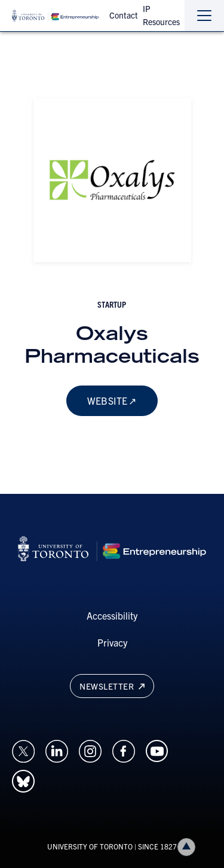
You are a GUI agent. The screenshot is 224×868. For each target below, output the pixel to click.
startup (112, 304)
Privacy (112, 642)
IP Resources (161, 15)
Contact (124, 15)
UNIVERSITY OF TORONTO (90, 846)
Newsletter (112, 686)
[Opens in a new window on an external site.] (23, 749)
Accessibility (112, 615)
